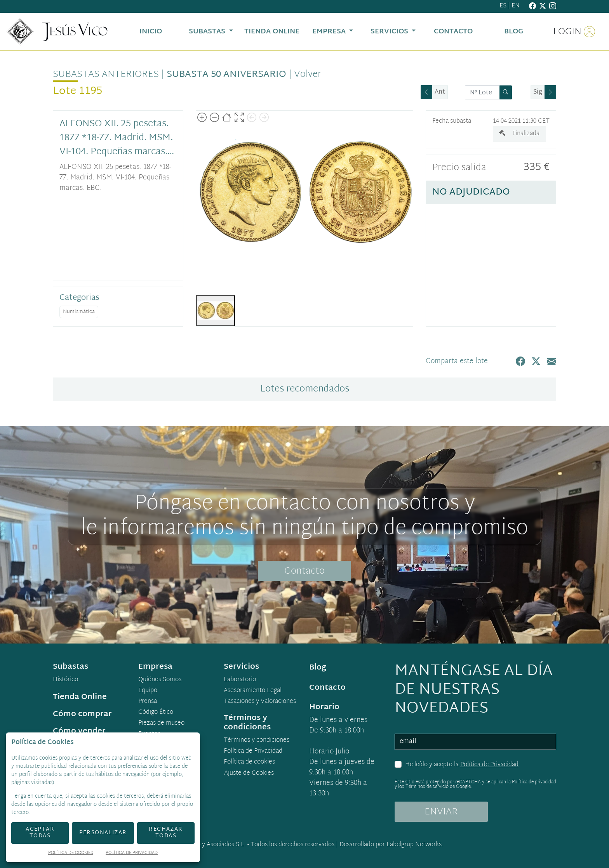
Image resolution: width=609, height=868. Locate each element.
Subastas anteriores (106, 75)
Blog (318, 668)
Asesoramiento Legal (253, 691)
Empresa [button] (330, 32)
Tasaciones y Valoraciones (260, 702)
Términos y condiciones (257, 741)
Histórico (65, 680)
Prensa (148, 702)
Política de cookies (249, 762)
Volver (308, 75)
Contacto (304, 571)
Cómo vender (79, 731)
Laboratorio (240, 680)
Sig (538, 92)
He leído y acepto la (462, 765)
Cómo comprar (82, 714)
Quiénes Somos (160, 680)
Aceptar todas (40, 833)
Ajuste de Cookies (249, 773)
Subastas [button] (208, 32)
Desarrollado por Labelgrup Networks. (391, 845)
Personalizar (103, 833)
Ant (440, 92)
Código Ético (156, 713)
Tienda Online (80, 697)
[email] (475, 742)
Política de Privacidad (489, 765)
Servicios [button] (390, 32)
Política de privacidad (534, 782)
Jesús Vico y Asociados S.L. (209, 845)
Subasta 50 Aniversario (226, 75)
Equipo (148, 691)
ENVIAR (441, 812)
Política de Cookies (71, 853)
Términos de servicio (427, 787)
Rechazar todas (166, 833)
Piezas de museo (161, 724)
